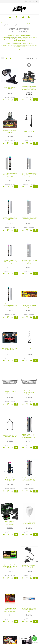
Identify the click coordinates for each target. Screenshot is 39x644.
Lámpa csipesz (29, 349)
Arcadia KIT (19, 37)
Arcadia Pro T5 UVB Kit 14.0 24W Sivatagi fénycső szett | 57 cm (10, 305)
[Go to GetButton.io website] (34, 642)
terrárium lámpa (27, 37)
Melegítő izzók (12, 35)
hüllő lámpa (21, 41)
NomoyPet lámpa (26, 39)
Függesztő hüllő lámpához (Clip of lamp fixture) (10, 436)
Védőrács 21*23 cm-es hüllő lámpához (10, 392)
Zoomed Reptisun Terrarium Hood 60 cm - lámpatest (29, 305)
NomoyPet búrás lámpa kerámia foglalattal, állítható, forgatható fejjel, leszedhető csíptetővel (29, 89)
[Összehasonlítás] (12, 100)
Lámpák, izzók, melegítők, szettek (25, 23)
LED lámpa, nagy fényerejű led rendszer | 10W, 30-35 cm (29, 610)
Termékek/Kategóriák (10, 23)
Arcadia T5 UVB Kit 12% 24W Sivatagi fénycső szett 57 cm (10, 262)
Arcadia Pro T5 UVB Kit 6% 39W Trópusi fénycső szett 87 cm (10, 218)
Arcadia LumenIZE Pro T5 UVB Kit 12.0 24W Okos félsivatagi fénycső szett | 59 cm (29, 437)
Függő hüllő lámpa (29, 131)
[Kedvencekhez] (8, 100)
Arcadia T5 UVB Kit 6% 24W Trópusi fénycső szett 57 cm (29, 175)
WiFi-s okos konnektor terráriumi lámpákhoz (29, 523)
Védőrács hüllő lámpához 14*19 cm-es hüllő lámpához (29, 392)
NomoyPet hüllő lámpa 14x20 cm (10, 131)
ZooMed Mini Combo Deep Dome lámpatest (10, 349)
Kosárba (16, 100)
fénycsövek (12, 37)
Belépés (26, 2)
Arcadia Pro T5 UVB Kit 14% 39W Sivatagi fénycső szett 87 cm (29, 262)
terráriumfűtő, (22, 46)
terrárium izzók (21, 35)
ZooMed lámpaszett (15, 39)
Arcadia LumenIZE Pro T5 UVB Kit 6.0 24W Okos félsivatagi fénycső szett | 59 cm (29, 480)
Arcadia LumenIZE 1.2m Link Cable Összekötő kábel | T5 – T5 (10, 479)
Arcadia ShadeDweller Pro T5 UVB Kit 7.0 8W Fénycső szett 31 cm (10, 175)
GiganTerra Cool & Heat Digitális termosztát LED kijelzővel (10, 566)
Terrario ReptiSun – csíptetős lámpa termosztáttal (10, 523)
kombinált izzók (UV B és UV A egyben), (17, 43)
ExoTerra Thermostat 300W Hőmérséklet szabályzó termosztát (10, 610)
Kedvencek (33, 2)
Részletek (4, 100)
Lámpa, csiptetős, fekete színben (10, 88)
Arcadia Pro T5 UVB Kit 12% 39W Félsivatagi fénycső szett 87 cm (29, 218)
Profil (30, 2)
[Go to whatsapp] (34, 639)
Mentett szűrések (36, 2)
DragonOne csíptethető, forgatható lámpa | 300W (29, 566)
